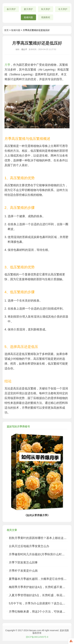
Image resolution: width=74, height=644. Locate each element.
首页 (6, 30)
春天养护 (11, 9)
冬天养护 (63, 9)
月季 (7, 65)
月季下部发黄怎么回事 (23, 563)
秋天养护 (46, 9)
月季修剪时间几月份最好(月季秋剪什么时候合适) (40, 554)
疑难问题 (28, 17)
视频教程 (46, 17)
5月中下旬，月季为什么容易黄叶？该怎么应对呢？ (41, 603)
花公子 (24, 49)
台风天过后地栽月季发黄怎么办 (29, 546)
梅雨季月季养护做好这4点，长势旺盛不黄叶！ (38, 587)
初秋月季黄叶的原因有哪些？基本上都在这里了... (40, 538)
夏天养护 (28, 9)
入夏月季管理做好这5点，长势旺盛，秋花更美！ (40, 595)
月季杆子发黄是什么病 (23, 571)
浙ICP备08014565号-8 (37, 637)
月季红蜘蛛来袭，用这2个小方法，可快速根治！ (40, 612)
